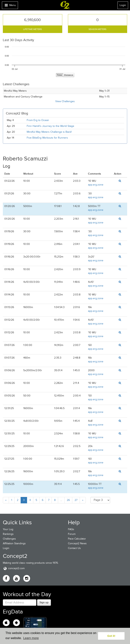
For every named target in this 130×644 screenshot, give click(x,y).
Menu (10, 6)
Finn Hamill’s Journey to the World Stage (50, 126)
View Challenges (65, 101)
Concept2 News (77, 543)
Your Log (8, 529)
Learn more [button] (31, 638)
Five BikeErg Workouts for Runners (47, 138)
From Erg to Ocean (38, 120)
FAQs (71, 529)
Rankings (8, 534)
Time (60, 75)
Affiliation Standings (14, 543)
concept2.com (14, 568)
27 (76, 500)
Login (123, 5)
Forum (72, 534)
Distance (69, 75)
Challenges (9, 539)
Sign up (44, 602)
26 (68, 500)
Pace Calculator (77, 539)
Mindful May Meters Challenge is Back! (49, 132)
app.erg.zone (96, 185)
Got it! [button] (111, 636)
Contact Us (74, 548)
